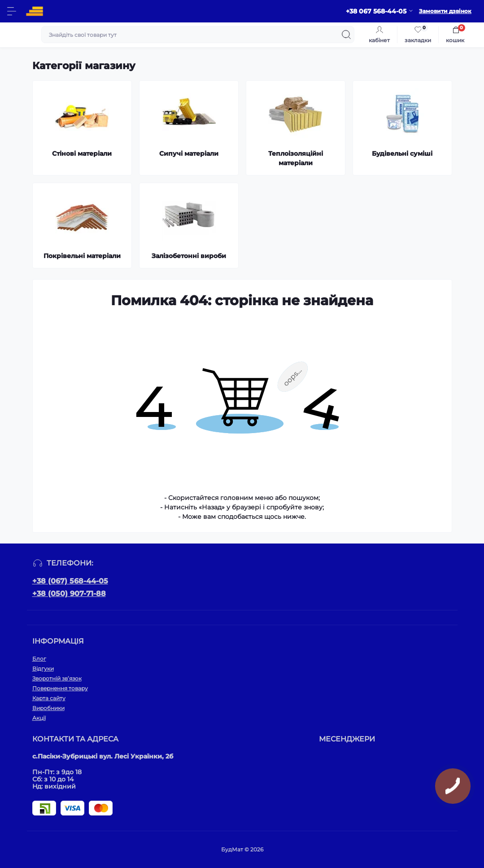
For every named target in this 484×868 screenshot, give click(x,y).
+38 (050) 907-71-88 (69, 594)
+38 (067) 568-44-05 (70, 581)
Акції (39, 718)
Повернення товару (60, 688)
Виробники (48, 708)
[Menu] (12, 11)
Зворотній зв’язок (57, 678)
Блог (39, 659)
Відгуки (43, 669)
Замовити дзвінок (445, 11)
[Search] (346, 35)
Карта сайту (49, 698)
